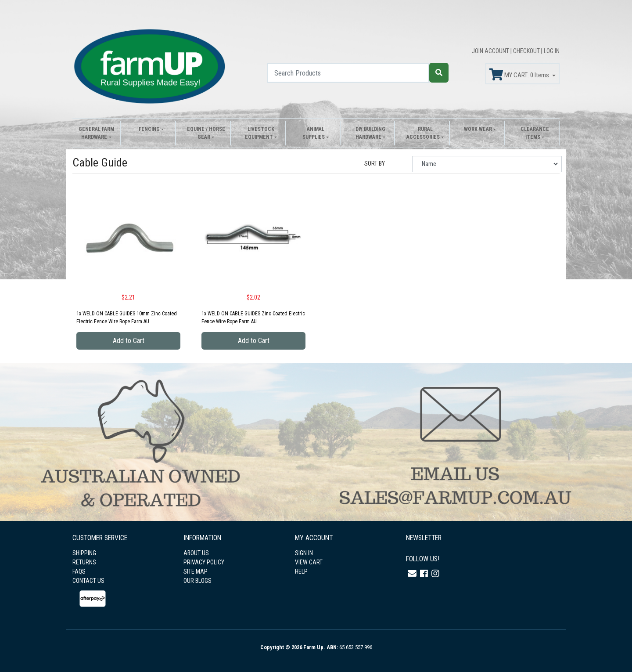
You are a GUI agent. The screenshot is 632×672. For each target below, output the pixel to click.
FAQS (79, 571)
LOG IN (552, 51)
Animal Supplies (314, 133)
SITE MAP (196, 571)
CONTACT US (88, 581)
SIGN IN (304, 553)
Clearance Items (535, 133)
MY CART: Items (520, 75)
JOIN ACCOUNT (491, 51)
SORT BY (375, 163)
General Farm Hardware (96, 133)
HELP (301, 571)
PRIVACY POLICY (204, 562)
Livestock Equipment (260, 133)
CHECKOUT (527, 51)
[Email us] (412, 574)
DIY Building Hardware (370, 133)
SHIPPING (84, 553)
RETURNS (84, 562)
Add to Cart (129, 341)
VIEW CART (309, 562)
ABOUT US (196, 553)
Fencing (149, 129)
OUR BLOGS (197, 581)
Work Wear (478, 129)
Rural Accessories (423, 133)
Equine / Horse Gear (206, 133)
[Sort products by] (487, 164)
